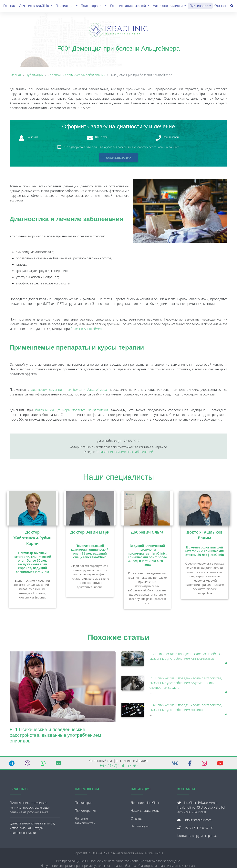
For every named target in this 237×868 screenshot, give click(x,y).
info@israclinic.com (198, 822)
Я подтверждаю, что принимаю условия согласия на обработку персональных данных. (122, 149)
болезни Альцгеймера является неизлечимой (72, 412)
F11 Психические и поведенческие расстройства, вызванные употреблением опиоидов (55, 737)
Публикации (199, 7)
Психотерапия (94, 6)
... (151, 665)
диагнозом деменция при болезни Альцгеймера (69, 391)
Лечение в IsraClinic (36, 6)
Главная (9, 7)
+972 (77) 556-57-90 (119, 767)
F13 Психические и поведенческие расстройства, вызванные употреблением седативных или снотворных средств (186, 684)
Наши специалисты (170, 6)
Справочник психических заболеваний (77, 77)
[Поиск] (232, 7)
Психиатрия (67, 6)
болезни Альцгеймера (87, 330)
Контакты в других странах (197, 837)
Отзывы (220, 7)
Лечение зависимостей (130, 6)
